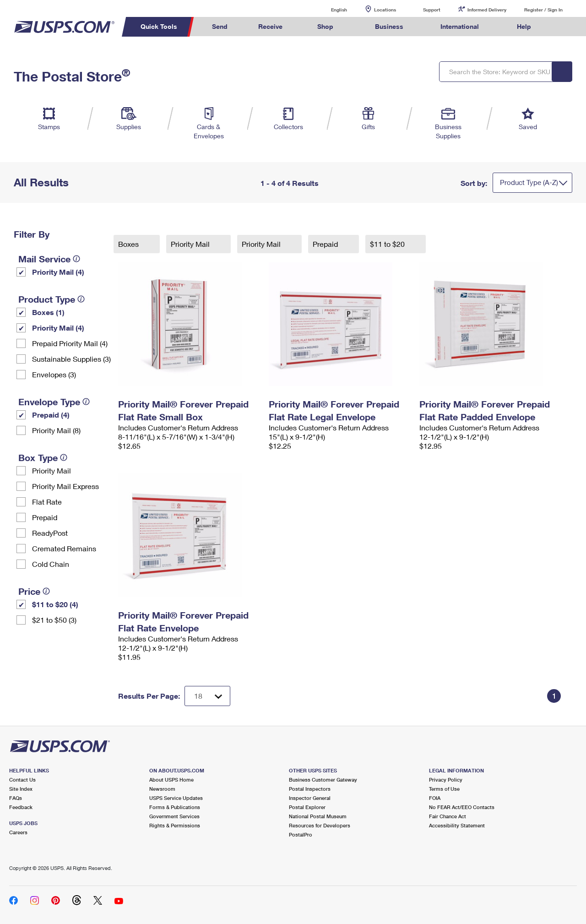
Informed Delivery (487, 10)
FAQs (16, 798)
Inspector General (310, 798)
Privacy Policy (446, 780)
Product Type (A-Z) (529, 182)
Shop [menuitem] (325, 26)
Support (432, 10)
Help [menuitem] (524, 26)
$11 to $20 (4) (55, 604)
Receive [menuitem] (270, 26)
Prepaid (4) (51, 415)
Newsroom (162, 789)
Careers (18, 832)
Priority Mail (52, 470)
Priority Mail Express (65, 486)
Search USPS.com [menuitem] (564, 27)
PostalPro (301, 834)
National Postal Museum (318, 816)
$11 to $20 (388, 244)
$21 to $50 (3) (54, 620)
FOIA (435, 798)
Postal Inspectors (310, 789)
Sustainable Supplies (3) (71, 359)
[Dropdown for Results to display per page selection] (207, 696)
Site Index (21, 789)
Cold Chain (51, 564)
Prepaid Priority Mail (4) (70, 343)
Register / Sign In (543, 10)
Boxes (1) (48, 312)
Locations (385, 10)
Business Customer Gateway (323, 780)
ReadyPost (50, 533)
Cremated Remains (64, 548)
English (330, 9)
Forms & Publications (175, 807)
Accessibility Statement (457, 825)
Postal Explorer (307, 807)
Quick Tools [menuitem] (159, 26)
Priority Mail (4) (58, 272)
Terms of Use (444, 789)
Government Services (174, 816)
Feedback (21, 807)
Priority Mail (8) (56, 430)
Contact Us (22, 780)
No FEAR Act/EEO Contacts (462, 807)
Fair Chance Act (448, 816)
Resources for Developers (320, 825)
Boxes (129, 244)
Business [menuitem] (389, 26)
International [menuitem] (460, 26)
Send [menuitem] (220, 26)
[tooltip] (76, 259)
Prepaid (45, 517)
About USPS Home (171, 780)
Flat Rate (47, 502)
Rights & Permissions (175, 825)
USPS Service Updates (176, 798)
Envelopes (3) (54, 374)
